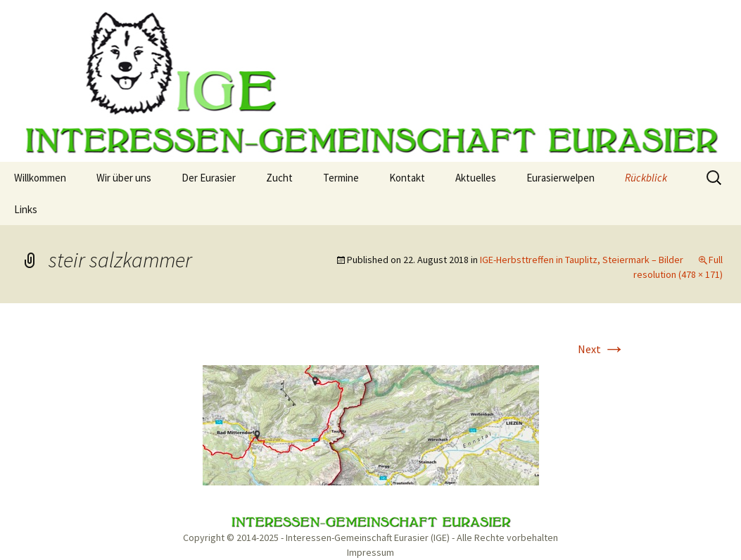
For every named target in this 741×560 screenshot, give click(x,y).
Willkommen (40, 178)
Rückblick (646, 178)
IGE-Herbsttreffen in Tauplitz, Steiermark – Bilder (582, 260)
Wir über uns (124, 178)
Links (26, 209)
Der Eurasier (209, 178)
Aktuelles (476, 178)
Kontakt (407, 178)
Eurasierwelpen (560, 178)
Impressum (370, 552)
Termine (341, 178)
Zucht (279, 178)
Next (602, 349)
